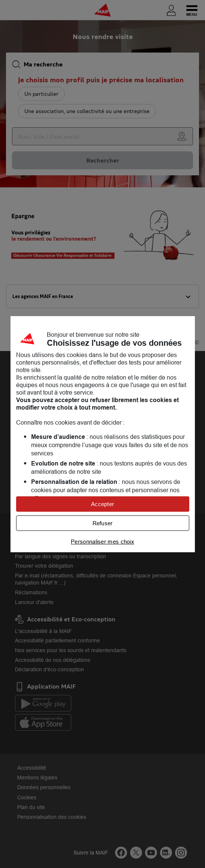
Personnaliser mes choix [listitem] (102, 542)
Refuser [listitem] (103, 523)
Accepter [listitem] (102, 504)
